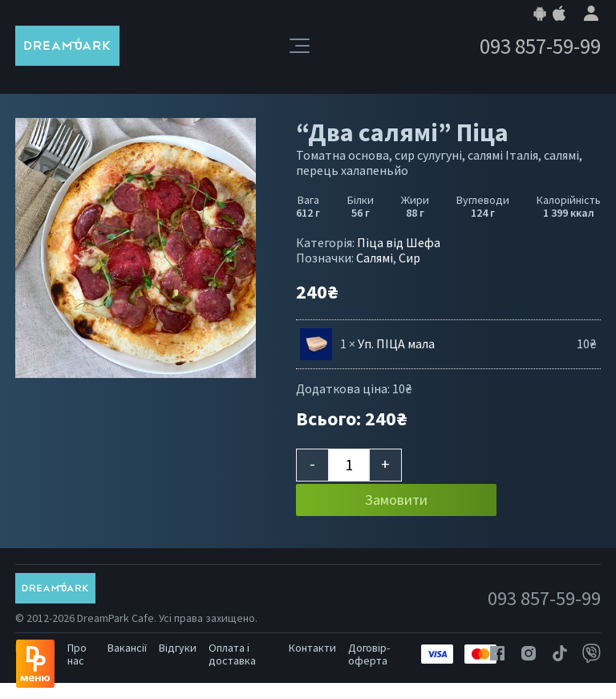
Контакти (312, 648)
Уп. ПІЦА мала (396, 343)
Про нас (77, 654)
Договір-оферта (369, 654)
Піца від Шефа (399, 242)
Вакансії (127, 648)
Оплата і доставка (232, 654)
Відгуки (178, 648)
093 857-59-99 (540, 46)
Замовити (396, 500)
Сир (409, 258)
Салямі (375, 258)
